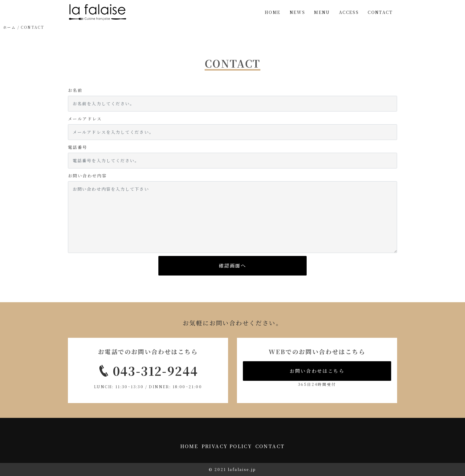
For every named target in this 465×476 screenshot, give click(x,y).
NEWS (298, 12)
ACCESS (349, 12)
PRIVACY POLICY (227, 446)
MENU (322, 12)
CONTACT (380, 12)
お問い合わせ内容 (87, 176)
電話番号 (78, 147)
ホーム (9, 27)
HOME (273, 12)
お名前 (75, 90)
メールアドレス (85, 119)
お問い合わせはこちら (317, 371)
